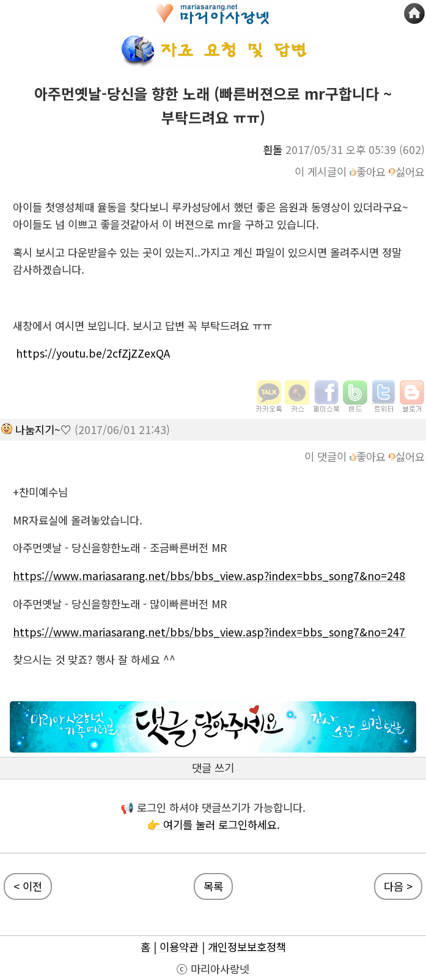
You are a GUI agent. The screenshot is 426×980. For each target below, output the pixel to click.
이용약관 (179, 947)
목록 (213, 886)
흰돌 (273, 149)
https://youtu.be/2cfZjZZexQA (93, 353)
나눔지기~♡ (43, 429)
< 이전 (28, 886)
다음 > (398, 886)
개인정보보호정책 (247, 947)
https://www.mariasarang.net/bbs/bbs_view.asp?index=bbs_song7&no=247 (209, 632)
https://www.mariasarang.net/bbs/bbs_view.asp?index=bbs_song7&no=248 (209, 576)
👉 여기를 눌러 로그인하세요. (213, 824)
